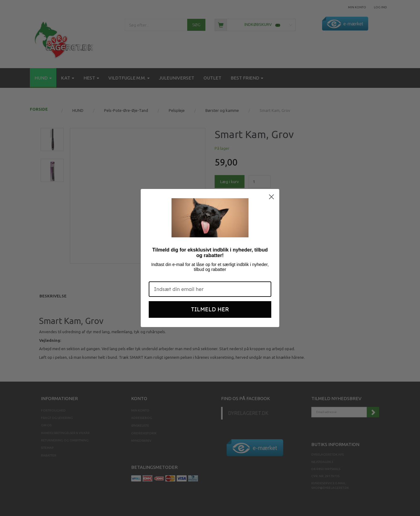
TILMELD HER (210, 309)
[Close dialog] (271, 197)
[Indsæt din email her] (210, 289)
